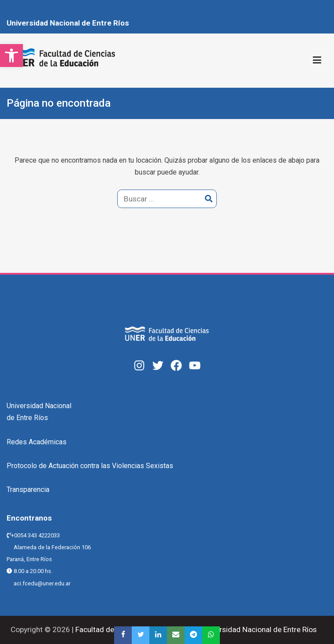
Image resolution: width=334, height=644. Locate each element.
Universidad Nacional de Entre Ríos (68, 23)
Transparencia (28, 490)
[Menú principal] (317, 60)
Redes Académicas (37, 442)
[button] (11, 56)
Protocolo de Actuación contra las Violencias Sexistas (90, 466)
